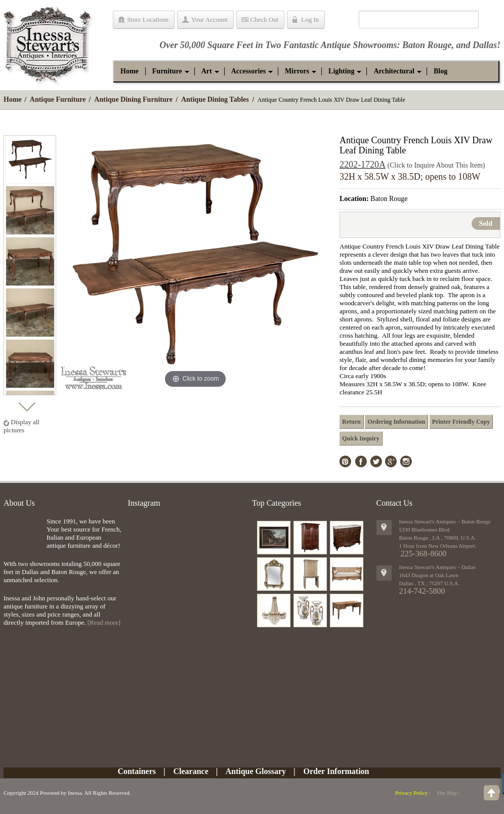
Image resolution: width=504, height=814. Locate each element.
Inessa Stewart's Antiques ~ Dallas (438, 567)
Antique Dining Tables (215, 99)
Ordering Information (396, 422)
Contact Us (395, 503)
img (23, 534)
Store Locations (148, 19)
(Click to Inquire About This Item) (436, 165)
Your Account (209, 19)
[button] (167, 71)
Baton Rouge (427, 45)
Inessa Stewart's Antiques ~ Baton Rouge (445, 521)
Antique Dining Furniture (133, 99)
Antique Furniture (58, 99)
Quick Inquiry (361, 438)
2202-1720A (363, 165)
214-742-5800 (422, 591)
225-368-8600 (424, 554)
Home (13, 99)
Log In (310, 19)
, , (430, 583)
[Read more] (104, 622)
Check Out (265, 19)
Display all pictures (22, 426)
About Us (19, 503)
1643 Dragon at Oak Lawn (429, 575)
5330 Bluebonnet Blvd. (425, 530)
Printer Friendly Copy (461, 422)
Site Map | (448, 793)
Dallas (485, 45)
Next (27, 404)
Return (351, 422)
